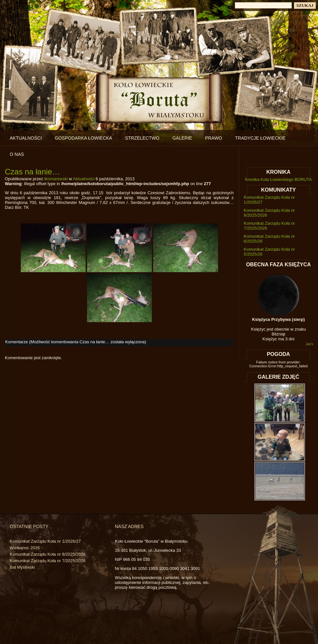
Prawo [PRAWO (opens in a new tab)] (214, 138)
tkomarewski (56, 179)
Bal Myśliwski (22, 567)
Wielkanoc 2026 (25, 548)
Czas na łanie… (32, 172)
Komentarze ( (75, 342)
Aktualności (26, 138)
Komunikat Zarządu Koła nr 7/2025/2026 (48, 561)
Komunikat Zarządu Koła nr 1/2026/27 (45, 541)
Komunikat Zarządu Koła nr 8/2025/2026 (48, 554)
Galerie (182, 138)
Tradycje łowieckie (260, 138)
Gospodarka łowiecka (84, 138)
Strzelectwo (142, 138)
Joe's (309, 344)
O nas (17, 154)
